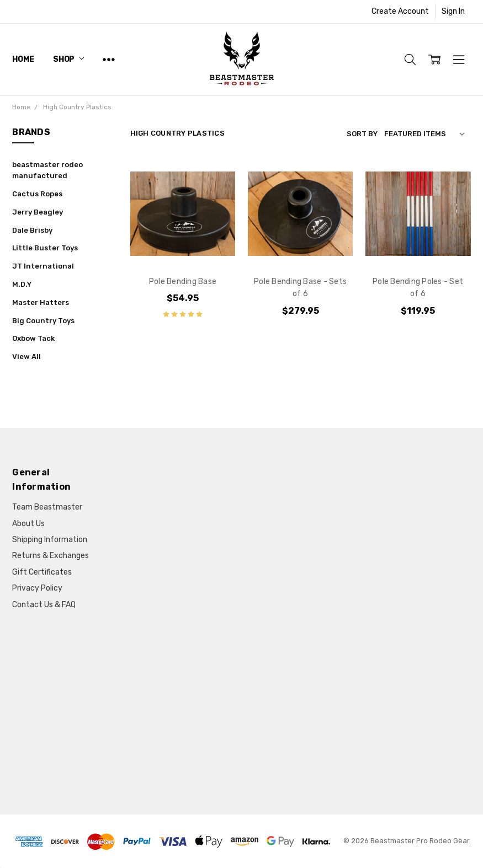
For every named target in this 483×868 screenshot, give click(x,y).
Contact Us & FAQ (44, 605)
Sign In (453, 11)
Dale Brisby (32, 230)
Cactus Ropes (37, 194)
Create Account (400, 11)
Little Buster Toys (45, 248)
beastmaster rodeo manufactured (47, 170)
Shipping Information (50, 540)
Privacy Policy (37, 588)
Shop (68, 59)
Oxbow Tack (33, 338)
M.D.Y (22, 284)
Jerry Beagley (38, 212)
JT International (43, 266)
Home (23, 59)
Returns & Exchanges (51, 556)
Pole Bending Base (183, 282)
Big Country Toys (43, 321)
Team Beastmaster (47, 507)
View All (26, 357)
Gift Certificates (42, 572)
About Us (28, 524)
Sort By (362, 134)
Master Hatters (41, 302)
